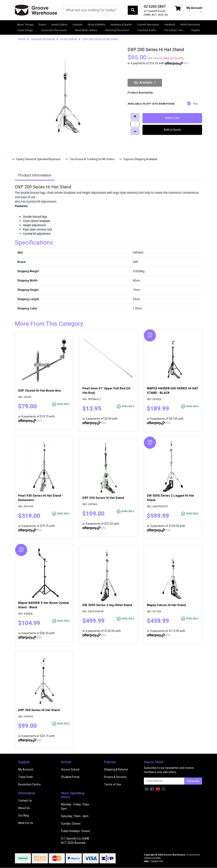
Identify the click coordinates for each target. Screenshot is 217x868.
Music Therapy (25, 25)
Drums (42, 25)
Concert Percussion (148, 25)
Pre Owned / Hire (174, 30)
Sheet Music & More (86, 30)
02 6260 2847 (155, 7)
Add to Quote (172, 130)
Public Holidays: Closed (75, 831)
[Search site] (133, 10)
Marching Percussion (117, 30)
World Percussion (190, 25)
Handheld (170, 25)
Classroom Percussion (54, 30)
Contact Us (25, 801)
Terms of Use (113, 784)
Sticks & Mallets (97, 25)
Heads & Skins (59, 25)
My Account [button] (194, 10)
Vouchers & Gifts (147, 30)
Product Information (35, 175)
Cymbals (77, 25)
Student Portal (70, 777)
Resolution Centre (29, 784)
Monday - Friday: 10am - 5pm (76, 807)
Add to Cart (172, 118)
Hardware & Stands (121, 25)
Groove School (70, 770)
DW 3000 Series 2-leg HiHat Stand (107, 605)
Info (186, 63)
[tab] (35, 176)
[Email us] (147, 789)
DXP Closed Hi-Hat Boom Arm (39, 391)
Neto (158, 858)
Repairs (196, 30)
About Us (24, 808)
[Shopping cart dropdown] (178, 9)
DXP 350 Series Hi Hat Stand (39, 710)
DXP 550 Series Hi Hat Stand (103, 498)
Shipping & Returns (116, 770)
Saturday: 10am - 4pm (75, 816)
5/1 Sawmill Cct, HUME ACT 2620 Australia (75, 841)
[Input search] (96, 10)
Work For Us (26, 823)
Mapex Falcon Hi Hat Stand (166, 605)
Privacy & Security (115, 777)
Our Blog (23, 816)
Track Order (26, 777)
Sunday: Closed (71, 824)
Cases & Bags (25, 30)
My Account (26, 770)
